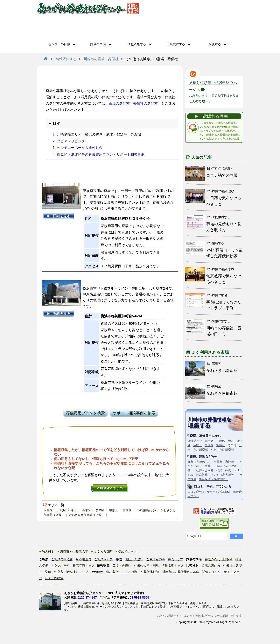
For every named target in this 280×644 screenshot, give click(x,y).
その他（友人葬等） (224, 475)
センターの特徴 (59, 44)
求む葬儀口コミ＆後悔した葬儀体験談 (133, 572)
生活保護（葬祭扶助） (213, 479)
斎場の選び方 (119, 103)
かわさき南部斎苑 (222, 450)
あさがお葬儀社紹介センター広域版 (206, 616)
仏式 (219, 470)
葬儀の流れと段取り (219, 559)
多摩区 (100, 510)
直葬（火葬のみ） (199, 462)
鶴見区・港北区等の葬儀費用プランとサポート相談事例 (101, 154)
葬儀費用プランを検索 (85, 413)
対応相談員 (83, 559)
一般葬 (206, 466)
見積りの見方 (54, 572)
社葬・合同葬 (205, 470)
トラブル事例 (60, 565)
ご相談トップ (103, 559)
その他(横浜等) (146, 510)
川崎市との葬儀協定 (74, 552)
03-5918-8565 (139, 598)
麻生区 (48, 510)
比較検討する (176, 44)
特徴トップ (175, 559)
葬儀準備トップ (83, 565)
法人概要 (48, 552)
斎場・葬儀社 (122, 565)
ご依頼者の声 (156, 559)
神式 (228, 470)
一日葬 (218, 462)
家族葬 (230, 462)
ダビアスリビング (71, 141)
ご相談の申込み (62, 559)
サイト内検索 (54, 578)
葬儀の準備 (98, 44)
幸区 (74, 510)
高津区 (86, 510)
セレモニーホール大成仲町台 (80, 148)
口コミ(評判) (196, 492)
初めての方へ (127, 552)
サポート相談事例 (218, 492)
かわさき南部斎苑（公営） (87, 515)
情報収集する (137, 44)
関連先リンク (211, 572)
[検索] (206, 536)
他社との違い (134, 559)
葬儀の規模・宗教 (146, 565)
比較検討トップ (77, 572)
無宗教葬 (202, 475)
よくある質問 (103, 552)
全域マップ (195, 441)
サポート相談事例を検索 (134, 413)
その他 (232, 445)
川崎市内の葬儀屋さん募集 (181, 572)
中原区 (113, 510)
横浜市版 (236, 616)
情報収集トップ (172, 565)
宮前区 (127, 510)
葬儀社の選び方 (145, 103)
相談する (215, 44)
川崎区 (62, 510)
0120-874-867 (87, 598)
